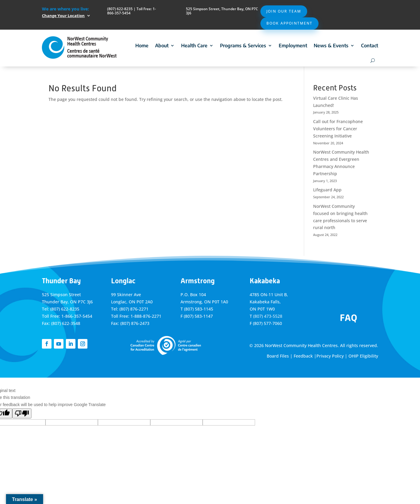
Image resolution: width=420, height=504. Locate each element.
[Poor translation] (22, 413)
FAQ (348, 318)
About (162, 46)
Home (142, 46)
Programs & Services (243, 46)
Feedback (303, 356)
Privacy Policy (330, 356)
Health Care (194, 46)
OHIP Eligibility (363, 356)
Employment (293, 46)
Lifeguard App (327, 190)
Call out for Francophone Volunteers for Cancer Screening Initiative (338, 129)
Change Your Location (63, 16)
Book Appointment (289, 23)
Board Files (278, 356)
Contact (370, 46)
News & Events (331, 46)
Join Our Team (284, 11)
